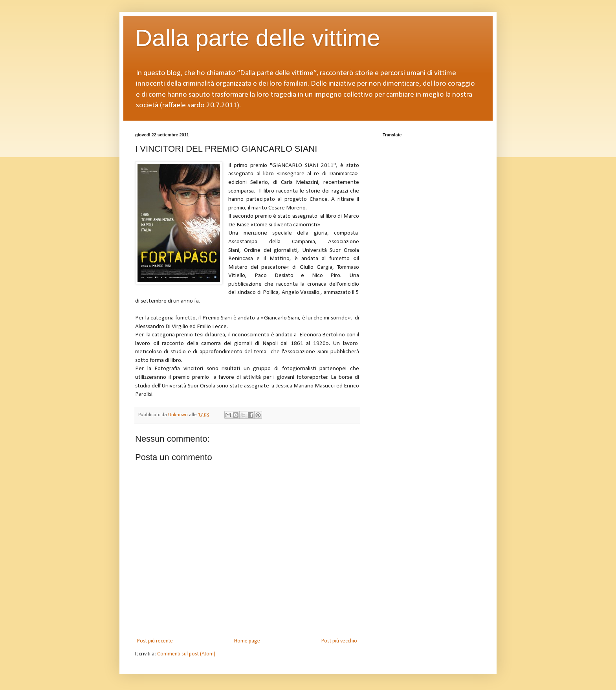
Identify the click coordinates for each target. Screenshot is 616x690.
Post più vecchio (339, 641)
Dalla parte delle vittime (258, 38)
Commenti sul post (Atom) (186, 654)
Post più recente (155, 641)
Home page (247, 641)
